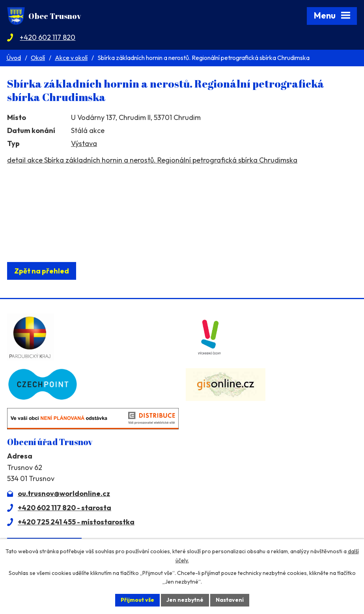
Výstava (84, 143)
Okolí (38, 58)
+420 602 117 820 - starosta (64, 508)
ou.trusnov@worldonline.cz (64, 493)
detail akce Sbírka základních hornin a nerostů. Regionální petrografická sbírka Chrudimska (152, 160)
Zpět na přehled (42, 271)
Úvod (14, 58)
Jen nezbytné (185, 600)
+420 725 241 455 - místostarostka (76, 522)
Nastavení (230, 600)
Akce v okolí (71, 58)
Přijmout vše (137, 600)
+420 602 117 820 (48, 37)
